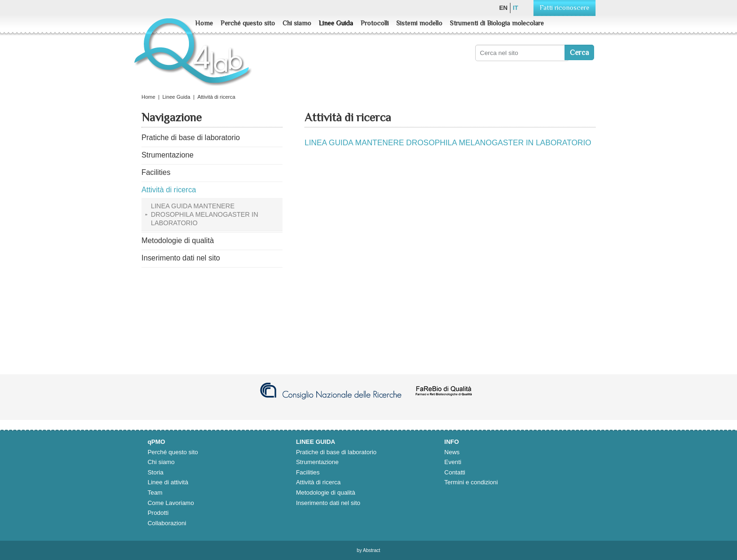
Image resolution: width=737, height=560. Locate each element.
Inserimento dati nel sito (328, 503)
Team (155, 493)
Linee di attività (168, 482)
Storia (156, 472)
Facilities (308, 472)
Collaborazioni (167, 523)
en (503, 8)
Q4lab (194, 56)
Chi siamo (297, 23)
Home (204, 23)
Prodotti (158, 513)
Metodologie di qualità (326, 493)
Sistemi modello (419, 23)
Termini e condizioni (471, 482)
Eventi (453, 462)
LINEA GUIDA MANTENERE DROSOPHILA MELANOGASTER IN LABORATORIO (448, 143)
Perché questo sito (248, 23)
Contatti (455, 472)
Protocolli (375, 23)
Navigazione (172, 118)
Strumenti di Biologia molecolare (497, 23)
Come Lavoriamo (171, 503)
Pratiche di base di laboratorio (336, 452)
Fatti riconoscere (565, 8)
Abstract (372, 550)
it (516, 8)
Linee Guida (336, 23)
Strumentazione (318, 462)
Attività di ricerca (318, 482)
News (452, 452)
